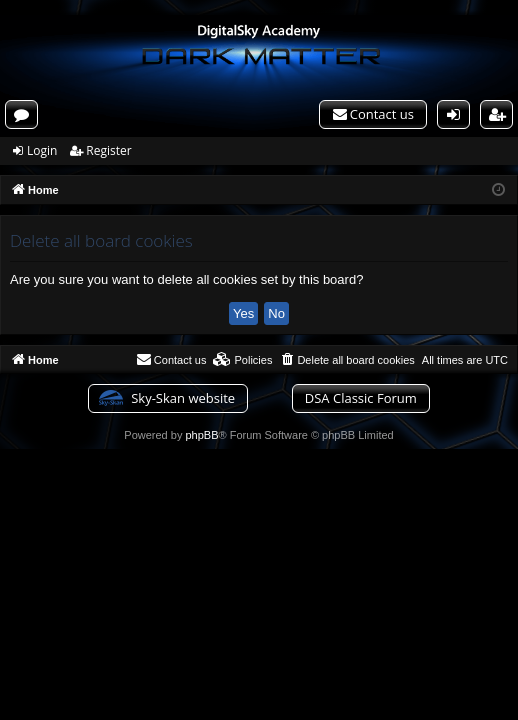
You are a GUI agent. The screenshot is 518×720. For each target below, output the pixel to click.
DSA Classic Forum (361, 398)
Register (108, 150)
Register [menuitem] (501, 117)
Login (42, 150)
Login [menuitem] (458, 117)
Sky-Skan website (183, 398)
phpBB (201, 435)
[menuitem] (373, 114)
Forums (26, 117)
